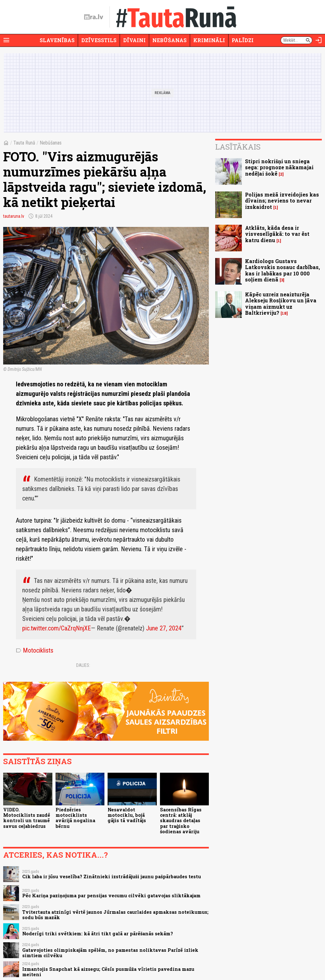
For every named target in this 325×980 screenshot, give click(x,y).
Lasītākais (238, 147)
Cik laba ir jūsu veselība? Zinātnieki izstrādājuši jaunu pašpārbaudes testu (112, 877)
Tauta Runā (24, 143)
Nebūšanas (169, 40)
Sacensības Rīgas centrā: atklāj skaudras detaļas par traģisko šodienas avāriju (181, 821)
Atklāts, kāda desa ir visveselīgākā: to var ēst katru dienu (277, 234)
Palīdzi (243, 40)
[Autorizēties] (319, 40)
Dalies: (83, 665)
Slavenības (57, 40)
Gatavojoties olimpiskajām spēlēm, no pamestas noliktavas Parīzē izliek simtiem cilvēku (110, 953)
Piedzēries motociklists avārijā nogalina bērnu (75, 818)
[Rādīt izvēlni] (6, 40)
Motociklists (35, 650)
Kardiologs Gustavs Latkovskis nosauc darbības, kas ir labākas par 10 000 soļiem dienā (282, 270)
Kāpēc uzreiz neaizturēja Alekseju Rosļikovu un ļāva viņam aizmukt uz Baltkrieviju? (281, 303)
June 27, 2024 (164, 628)
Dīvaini (134, 40)
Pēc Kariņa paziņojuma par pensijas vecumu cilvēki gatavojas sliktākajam (111, 896)
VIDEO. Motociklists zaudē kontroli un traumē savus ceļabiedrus (27, 818)
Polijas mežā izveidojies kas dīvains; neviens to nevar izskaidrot (282, 200)
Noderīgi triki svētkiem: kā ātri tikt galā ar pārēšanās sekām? (98, 934)
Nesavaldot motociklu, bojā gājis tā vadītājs (127, 815)
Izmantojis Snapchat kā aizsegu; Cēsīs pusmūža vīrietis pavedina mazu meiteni (108, 972)
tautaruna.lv (14, 216)
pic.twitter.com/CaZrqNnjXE (56, 628)
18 (284, 313)
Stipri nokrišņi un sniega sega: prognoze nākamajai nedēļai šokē (279, 167)
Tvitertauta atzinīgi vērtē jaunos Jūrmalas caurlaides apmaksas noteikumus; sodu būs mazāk (115, 915)
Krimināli (209, 40)
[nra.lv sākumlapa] (94, 17)
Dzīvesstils (99, 40)
